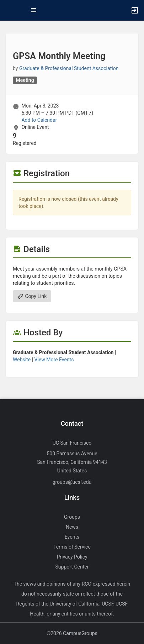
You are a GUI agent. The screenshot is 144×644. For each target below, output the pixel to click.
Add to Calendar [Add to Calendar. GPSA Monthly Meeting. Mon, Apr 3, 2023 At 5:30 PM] (39, 120)
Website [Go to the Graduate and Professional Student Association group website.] (22, 360)
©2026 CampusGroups (72, 633)
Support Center (72, 567)
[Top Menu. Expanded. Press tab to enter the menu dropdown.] (34, 10)
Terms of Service (72, 547)
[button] (9, 10)
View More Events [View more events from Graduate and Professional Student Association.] (54, 360)
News (72, 527)
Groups (72, 517)
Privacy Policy (72, 557)
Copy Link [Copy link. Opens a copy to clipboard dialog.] (32, 296)
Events (72, 537)
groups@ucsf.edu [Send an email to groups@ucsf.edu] (72, 482)
